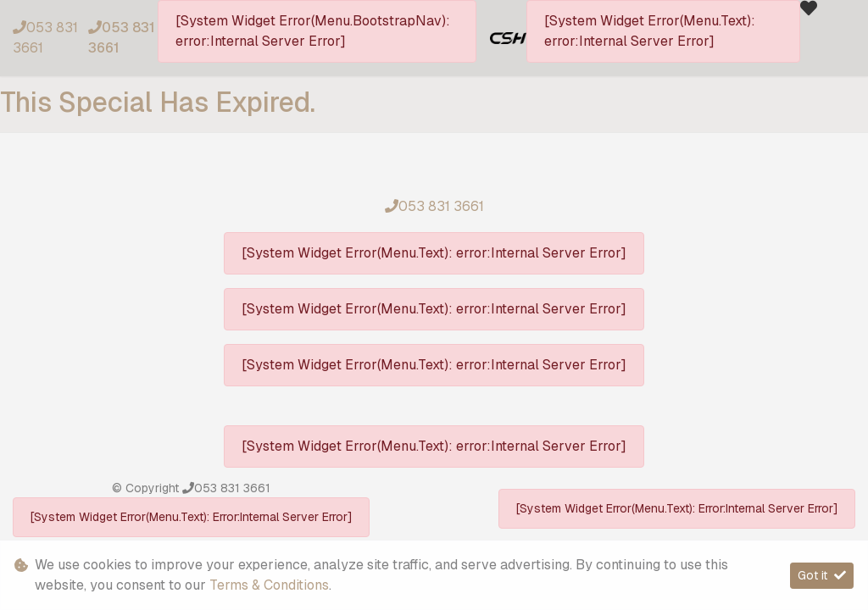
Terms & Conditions (269, 585)
